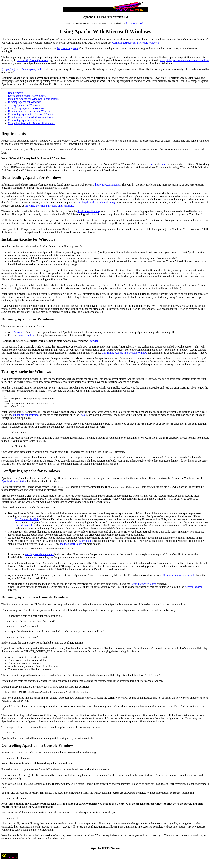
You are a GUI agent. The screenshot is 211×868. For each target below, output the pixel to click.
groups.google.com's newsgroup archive (23, 69)
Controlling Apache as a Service (26, 120)
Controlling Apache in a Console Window (31, 114)
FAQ (82, 417)
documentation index (135, 23)
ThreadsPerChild (24, 529)
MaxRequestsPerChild (27, 523)
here (151, 164)
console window (25, 335)
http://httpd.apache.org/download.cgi (96, 203)
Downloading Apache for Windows (27, 96)
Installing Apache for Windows (28, 239)
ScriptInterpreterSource (143, 588)
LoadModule (84, 544)
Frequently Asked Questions (33, 60)
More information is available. (179, 579)
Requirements (16, 93)
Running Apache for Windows (25, 102)
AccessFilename (193, 591)
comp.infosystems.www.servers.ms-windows (185, 60)
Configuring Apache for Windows (27, 108)
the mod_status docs (71, 547)
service (94, 341)
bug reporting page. (68, 48)
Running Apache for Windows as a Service (31, 117)
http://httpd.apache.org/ (108, 185)
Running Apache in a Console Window (29, 111)
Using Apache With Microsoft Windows (105, 31)
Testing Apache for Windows (24, 105)
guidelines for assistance (26, 417)
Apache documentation (14, 485)
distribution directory (89, 211)
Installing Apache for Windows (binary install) (33, 99)
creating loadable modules (39, 558)
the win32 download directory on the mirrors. (49, 206)
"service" (19, 332)
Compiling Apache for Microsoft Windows (136, 43)
